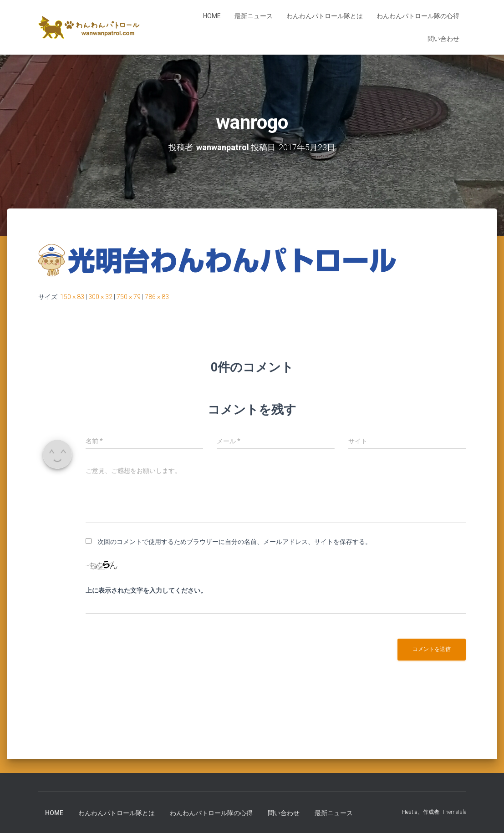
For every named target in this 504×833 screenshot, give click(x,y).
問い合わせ (443, 39)
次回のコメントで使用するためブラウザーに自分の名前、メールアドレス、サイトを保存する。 (234, 542)
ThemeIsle (454, 812)
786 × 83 (157, 297)
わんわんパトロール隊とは (325, 16)
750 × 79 (129, 297)
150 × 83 (72, 297)
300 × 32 (100, 297)
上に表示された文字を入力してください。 (146, 590)
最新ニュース (254, 16)
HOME (212, 16)
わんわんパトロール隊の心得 (418, 16)
